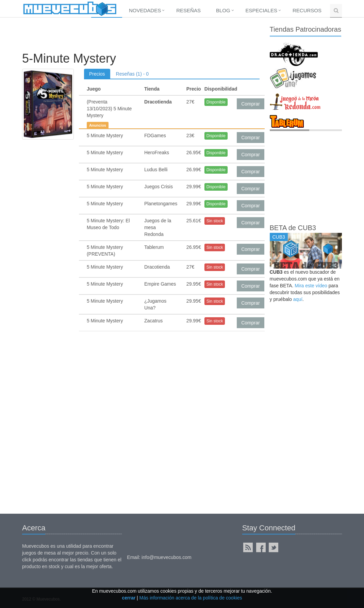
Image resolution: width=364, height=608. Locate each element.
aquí (298, 299)
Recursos (307, 10)
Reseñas (188, 10)
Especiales (261, 10)
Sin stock (215, 221)
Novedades (145, 10)
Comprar (250, 104)
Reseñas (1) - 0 (132, 74)
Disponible (216, 102)
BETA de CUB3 (293, 228)
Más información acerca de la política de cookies (191, 598)
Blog (223, 10)
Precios (97, 74)
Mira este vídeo (311, 286)
